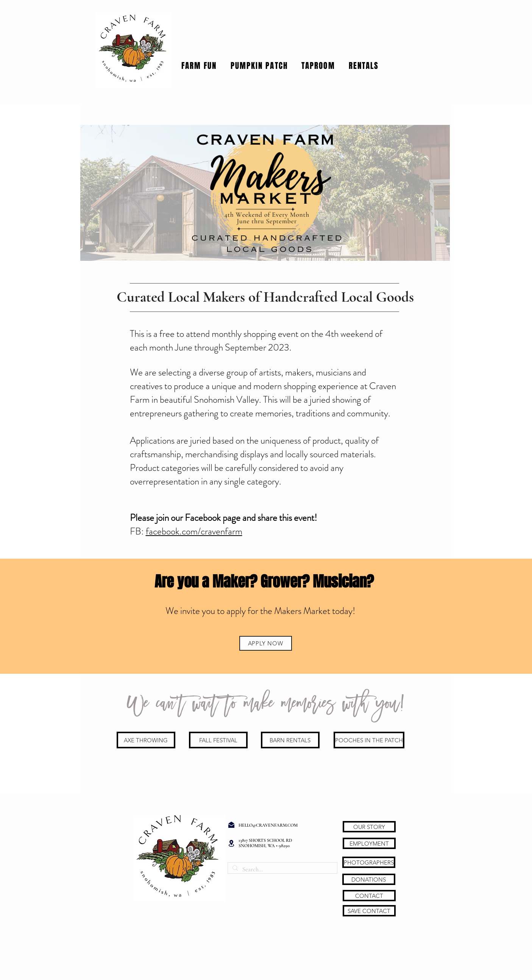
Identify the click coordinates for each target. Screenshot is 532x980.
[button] (199, 66)
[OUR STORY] (369, 827)
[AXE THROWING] (146, 740)
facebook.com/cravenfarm (194, 531)
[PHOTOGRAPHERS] (369, 862)
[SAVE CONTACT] (369, 911)
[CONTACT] (369, 896)
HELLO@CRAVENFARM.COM (268, 825)
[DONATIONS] (369, 879)
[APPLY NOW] (266, 643)
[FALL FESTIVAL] (218, 740)
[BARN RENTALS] (290, 740)
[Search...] (282, 869)
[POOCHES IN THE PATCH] (369, 740)
